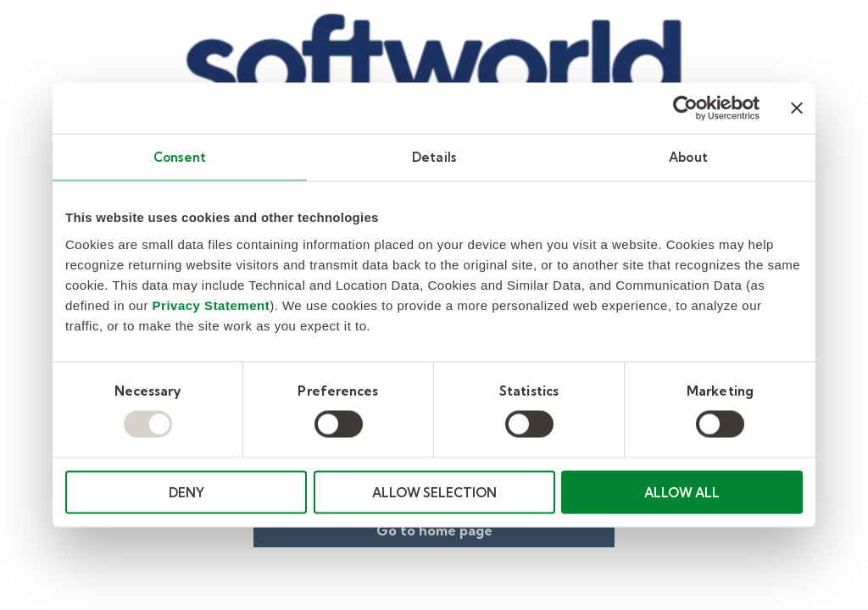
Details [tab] (434, 157)
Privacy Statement (211, 305)
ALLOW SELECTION (434, 492)
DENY (186, 492)
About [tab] (688, 157)
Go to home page (434, 530)
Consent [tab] (180, 157)
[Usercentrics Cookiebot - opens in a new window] (685, 108)
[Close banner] (797, 108)
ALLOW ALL (682, 492)
